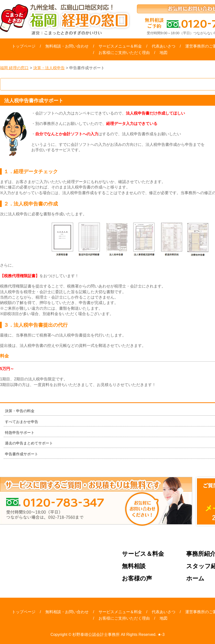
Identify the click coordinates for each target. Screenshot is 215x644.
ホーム (195, 579)
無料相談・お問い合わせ (67, 46)
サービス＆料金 (143, 554)
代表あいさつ (164, 46)
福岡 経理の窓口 (14, 68)
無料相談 (134, 566)
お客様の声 (137, 579)
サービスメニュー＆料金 (120, 46)
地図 (164, 53)
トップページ (24, 46)
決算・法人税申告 (49, 68)
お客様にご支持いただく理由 (124, 53)
